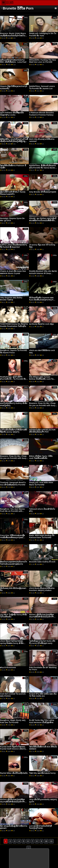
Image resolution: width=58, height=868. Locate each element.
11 (51, 841)
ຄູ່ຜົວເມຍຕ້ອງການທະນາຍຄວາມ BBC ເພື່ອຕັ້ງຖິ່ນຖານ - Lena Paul (13, 61)
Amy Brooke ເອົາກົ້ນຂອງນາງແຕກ (43, 192)
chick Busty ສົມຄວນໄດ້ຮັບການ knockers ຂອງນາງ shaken (42, 589)
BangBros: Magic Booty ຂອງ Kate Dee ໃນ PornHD (13, 721)
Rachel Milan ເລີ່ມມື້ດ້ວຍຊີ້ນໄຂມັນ (14, 773)
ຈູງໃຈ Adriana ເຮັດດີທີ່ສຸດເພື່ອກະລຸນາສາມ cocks (12, 114)
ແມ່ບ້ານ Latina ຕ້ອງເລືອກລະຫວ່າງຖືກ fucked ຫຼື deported (14, 246)
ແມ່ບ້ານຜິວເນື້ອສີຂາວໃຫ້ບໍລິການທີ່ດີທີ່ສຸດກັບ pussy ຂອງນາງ (14, 431)
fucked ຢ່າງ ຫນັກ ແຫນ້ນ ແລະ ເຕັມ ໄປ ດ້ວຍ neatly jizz (43, 695)
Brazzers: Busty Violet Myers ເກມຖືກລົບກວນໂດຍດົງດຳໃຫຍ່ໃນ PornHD (13, 36)
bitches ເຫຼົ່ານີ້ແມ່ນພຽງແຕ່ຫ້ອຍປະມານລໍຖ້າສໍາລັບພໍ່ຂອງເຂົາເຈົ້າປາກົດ (42, 617)
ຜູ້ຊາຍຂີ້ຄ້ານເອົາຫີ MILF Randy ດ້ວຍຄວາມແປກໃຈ (13, 193)
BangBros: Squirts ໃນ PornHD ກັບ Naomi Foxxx (14, 351)
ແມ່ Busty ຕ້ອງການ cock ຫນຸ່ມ (42, 324)
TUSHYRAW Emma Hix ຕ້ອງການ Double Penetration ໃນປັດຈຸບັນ (14, 325)
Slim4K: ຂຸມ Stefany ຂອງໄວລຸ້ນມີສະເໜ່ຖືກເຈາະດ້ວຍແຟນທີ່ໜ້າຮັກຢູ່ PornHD (43, 221)
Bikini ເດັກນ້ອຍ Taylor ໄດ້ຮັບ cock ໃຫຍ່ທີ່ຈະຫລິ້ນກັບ (41, 457)
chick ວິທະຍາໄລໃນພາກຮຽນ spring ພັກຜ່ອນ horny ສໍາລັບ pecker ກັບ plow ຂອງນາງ (12, 643)
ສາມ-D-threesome (8, 667)
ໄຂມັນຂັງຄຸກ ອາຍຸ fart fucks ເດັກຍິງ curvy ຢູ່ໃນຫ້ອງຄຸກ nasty (42, 642)
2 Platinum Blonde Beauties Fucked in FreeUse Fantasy (42, 114)
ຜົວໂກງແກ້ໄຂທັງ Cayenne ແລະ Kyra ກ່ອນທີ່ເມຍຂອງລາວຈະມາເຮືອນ (41, 300)
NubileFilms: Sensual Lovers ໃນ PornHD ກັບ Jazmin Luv (42, 87)
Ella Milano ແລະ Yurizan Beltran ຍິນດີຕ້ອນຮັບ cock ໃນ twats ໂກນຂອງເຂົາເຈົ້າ (41, 379)
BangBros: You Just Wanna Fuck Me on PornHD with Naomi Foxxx (12, 511)
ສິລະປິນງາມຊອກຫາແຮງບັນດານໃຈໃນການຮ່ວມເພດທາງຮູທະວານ (14, 563)
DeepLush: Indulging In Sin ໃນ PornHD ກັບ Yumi (43, 34)
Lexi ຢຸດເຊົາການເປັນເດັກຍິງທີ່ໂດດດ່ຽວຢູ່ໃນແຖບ (41, 827)
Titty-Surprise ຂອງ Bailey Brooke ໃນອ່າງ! (11, 299)
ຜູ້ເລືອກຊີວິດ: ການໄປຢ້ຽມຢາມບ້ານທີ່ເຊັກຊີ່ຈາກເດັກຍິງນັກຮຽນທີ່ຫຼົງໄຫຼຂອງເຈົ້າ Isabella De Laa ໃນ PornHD (14, 142)
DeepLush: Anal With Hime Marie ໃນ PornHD (41, 484)
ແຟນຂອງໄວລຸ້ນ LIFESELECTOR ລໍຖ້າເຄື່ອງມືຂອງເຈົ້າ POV (42, 431)
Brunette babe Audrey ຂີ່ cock (42, 562)
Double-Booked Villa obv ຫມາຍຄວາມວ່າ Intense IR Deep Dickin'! (43, 273)
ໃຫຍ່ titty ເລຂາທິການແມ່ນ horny (42, 773)
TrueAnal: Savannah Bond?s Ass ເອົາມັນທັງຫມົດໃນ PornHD (13, 484)
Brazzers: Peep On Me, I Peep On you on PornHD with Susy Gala (42, 405)
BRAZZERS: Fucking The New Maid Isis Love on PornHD (43, 61)
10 (46, 841)
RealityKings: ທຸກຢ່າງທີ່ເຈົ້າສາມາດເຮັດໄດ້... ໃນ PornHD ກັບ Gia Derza (13, 379)
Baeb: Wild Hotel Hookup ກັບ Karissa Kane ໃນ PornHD (42, 536)
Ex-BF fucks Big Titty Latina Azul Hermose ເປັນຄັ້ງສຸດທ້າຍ (42, 721)
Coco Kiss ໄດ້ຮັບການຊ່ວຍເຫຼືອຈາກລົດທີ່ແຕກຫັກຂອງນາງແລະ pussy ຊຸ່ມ (13, 538)
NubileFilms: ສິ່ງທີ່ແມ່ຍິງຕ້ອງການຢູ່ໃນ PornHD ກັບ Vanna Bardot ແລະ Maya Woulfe (42, 168)
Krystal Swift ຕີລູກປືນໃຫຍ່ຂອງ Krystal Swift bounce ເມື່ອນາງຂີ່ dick (13, 749)
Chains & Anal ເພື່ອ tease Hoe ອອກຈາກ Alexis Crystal (13, 272)
